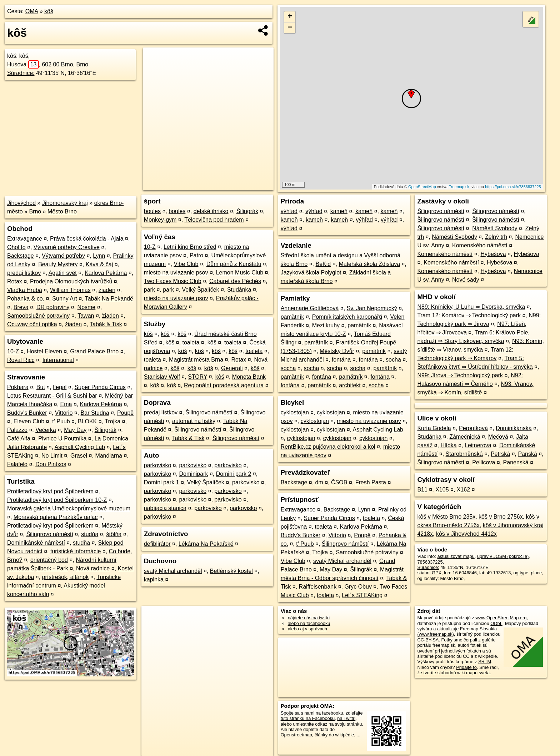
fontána (341, 360)
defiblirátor (157, 544)
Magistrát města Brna (196, 360)
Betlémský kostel (231, 571)
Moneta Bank (249, 377)
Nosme (87, 307)
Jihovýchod (21, 203)
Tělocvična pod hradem (214, 220)
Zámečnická (465, 437)
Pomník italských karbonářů (347, 317)
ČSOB (339, 482)
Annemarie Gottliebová (310, 308)
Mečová (498, 437)
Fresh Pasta (371, 482)
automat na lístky (194, 421)
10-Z (13, 351)
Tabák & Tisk (106, 324)
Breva (21, 307)
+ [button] (290, 17)
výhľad (289, 211)
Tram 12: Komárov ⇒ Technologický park (469, 315)
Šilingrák (106, 430)
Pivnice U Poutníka (62, 439)
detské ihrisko (211, 211)
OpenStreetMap (422, 187)
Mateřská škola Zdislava (369, 264)
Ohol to (16, 247)
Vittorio (64, 413)
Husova (23, 64)
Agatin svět (63, 273)
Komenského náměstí (480, 245)
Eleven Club (29, 421)
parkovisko (157, 465)
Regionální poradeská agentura (224, 385)
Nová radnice (93, 568)
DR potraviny (53, 307)
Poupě (125, 413)
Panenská (516, 462)
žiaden (107, 290)
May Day (75, 430)
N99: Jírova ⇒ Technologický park (460, 375)
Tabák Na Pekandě (109, 299)
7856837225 (430, 562)
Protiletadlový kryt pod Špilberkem (50, 491)
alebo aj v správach (307, 629)
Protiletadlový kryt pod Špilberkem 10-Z (57, 500)
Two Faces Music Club (173, 281)
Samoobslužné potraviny (38, 316)
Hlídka (448, 445)
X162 (463, 490)
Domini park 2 (234, 474)
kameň (339, 211)
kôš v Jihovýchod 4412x (466, 534)
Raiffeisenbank (318, 587)
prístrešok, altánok (66, 577)
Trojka (112, 421)
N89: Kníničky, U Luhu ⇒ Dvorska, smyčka (471, 307)
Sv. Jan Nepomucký (372, 308)
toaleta (191, 342)
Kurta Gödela (434, 428)
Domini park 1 (162, 482)
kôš (49, 11)
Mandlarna (109, 456)
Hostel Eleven (44, 351)
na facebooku (329, 713)
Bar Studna (95, 413)
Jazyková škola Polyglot (311, 273)
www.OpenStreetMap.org (501, 618)
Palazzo (17, 430)
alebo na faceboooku (309, 623)
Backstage (21, 256)
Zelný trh (496, 237)
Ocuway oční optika (32, 324)
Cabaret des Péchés (235, 281)
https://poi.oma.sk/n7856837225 (513, 187)
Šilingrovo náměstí (50, 534)
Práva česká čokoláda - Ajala (87, 239)
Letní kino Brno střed (190, 247)
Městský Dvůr (337, 351)
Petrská (500, 454)
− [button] (290, 28)
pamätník (292, 317)
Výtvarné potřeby (63, 256)
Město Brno (62, 211)
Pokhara (18, 387)
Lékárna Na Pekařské (206, 544)
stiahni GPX (429, 573)
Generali (232, 368)
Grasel (79, 456)
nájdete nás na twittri (309, 618)
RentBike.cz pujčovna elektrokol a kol (328, 447)
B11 (422, 490)
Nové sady (466, 280)
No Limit (52, 456)
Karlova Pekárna (106, 273)
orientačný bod (49, 560)
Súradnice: (21, 73)
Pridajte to (466, 667)
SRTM (485, 662)
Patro (196, 255)
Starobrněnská (464, 454)
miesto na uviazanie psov (176, 273)
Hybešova (493, 254)
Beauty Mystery (58, 264)
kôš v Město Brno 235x (446, 517)
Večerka (46, 430)
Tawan (86, 316)
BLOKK (87, 421)
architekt (350, 385)
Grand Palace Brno (94, 351)
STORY (197, 377)
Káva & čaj (99, 264)
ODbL (496, 623)
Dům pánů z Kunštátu (234, 264)
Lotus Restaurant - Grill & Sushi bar (52, 396)
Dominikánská (514, 428)
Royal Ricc (21, 360)
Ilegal (60, 387)
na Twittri (346, 718)
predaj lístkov (24, 273)
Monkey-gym (160, 220)
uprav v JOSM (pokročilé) (503, 556)
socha (393, 360)
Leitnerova (478, 445)
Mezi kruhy (326, 325)
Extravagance (25, 239)
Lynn (99, 256)
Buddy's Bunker (27, 413)
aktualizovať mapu (456, 556)
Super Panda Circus (100, 387)
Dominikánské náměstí (36, 543)
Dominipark (194, 474)
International (58, 360)
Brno (35, 211)
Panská (527, 454)
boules (152, 211)
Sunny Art (64, 299)
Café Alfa (19, 439)
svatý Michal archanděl (173, 571)
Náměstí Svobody (495, 228)
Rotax (15, 281)
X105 (442, 490)
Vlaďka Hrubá (25, 290)
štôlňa (114, 534)
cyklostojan (295, 412)
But (41, 387)
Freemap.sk (459, 187)
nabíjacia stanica (165, 508)
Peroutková (473, 428)
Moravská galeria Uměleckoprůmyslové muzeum (69, 508)
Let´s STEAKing (362, 595)
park (149, 290)
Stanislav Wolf (162, 377)
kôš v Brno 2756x (501, 517)
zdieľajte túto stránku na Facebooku (322, 716)
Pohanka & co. (26, 299)
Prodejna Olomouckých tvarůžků (71, 281)
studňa (90, 534)
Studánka (239, 290)
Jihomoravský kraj (65, 203)
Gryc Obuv (358, 587)
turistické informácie (76, 551)
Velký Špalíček (201, 290)
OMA (32, 11)
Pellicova (484, 462)
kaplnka (154, 579)
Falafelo (17, 464)
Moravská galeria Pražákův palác (56, 517)
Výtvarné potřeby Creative (67, 247)
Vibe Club (186, 264)
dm (319, 482)
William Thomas (70, 290)
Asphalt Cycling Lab (80, 447)
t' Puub (61, 421)
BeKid (323, 264)
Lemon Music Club (240, 273)
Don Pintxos (51, 464)
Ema (66, 404)
